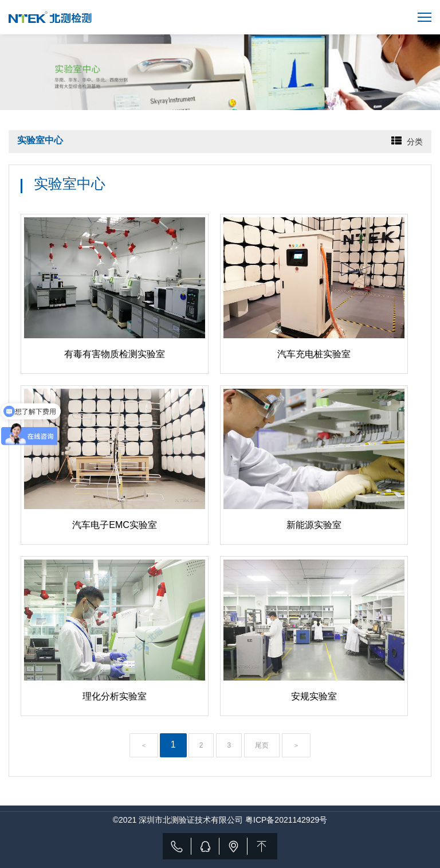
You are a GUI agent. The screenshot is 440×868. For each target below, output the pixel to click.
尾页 (262, 745)
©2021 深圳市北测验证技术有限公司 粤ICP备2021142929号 (220, 820)
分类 (415, 142)
